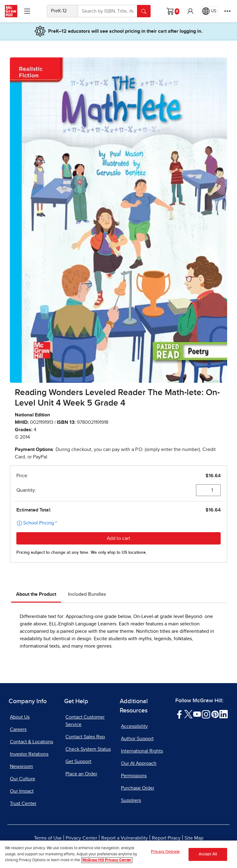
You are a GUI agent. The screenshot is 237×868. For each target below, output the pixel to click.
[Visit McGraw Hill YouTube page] (197, 714)
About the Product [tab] (36, 594)
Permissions (134, 776)
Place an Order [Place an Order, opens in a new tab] (81, 774)
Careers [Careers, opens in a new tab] (18, 729)
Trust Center (23, 803)
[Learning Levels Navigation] (27, 11)
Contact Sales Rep (85, 737)
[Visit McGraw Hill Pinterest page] (215, 714)
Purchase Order (138, 788)
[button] (190, 11)
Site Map (194, 838)
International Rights (142, 751)
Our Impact (22, 791)
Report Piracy (166, 838)
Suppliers (131, 800)
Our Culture (23, 779)
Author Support (137, 739)
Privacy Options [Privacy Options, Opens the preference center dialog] (165, 852)
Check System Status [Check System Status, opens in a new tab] (88, 749)
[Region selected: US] (209, 11)
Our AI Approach (139, 763)
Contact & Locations (31, 742)
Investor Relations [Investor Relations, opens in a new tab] (29, 754)
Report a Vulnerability (125, 838)
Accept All (208, 855)
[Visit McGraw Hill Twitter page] (188, 714)
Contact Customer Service (85, 721)
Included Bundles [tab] (87, 594)
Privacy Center (81, 838)
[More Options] (227, 11)
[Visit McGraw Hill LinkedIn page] (224, 714)
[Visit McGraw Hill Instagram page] (206, 714)
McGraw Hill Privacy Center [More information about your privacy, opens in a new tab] (107, 861)
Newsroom (21, 766)
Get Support (78, 762)
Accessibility (134, 726)
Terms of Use (48, 838)
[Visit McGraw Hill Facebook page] (179, 714)
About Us (20, 717)
